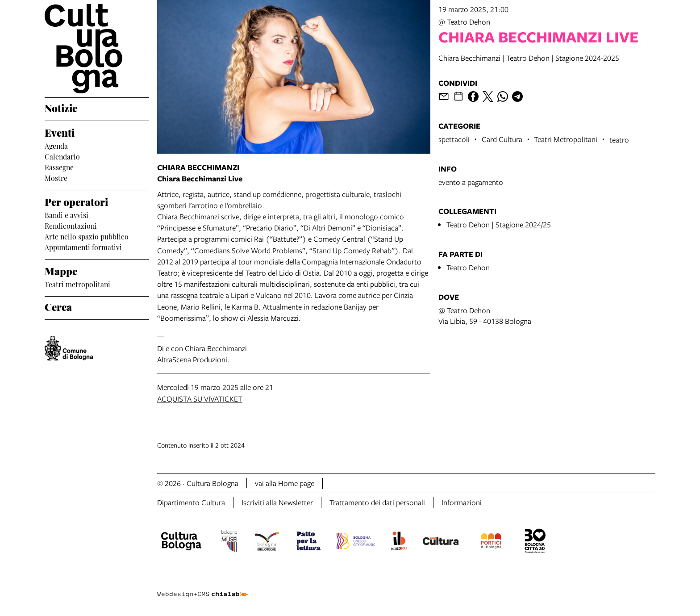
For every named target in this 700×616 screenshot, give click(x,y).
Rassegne (59, 167)
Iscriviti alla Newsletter (277, 502)
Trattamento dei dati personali (377, 502)
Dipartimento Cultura (191, 502)
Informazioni (462, 502)
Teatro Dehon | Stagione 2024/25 (499, 224)
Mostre (56, 177)
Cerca (58, 306)
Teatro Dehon (468, 267)
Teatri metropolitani (77, 284)
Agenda (56, 145)
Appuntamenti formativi (83, 247)
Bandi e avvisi (67, 214)
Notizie (61, 107)
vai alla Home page (285, 483)
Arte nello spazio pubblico (87, 236)
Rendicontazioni (71, 225)
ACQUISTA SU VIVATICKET (200, 399)
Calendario (62, 156)
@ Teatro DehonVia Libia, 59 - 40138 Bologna (485, 316)
